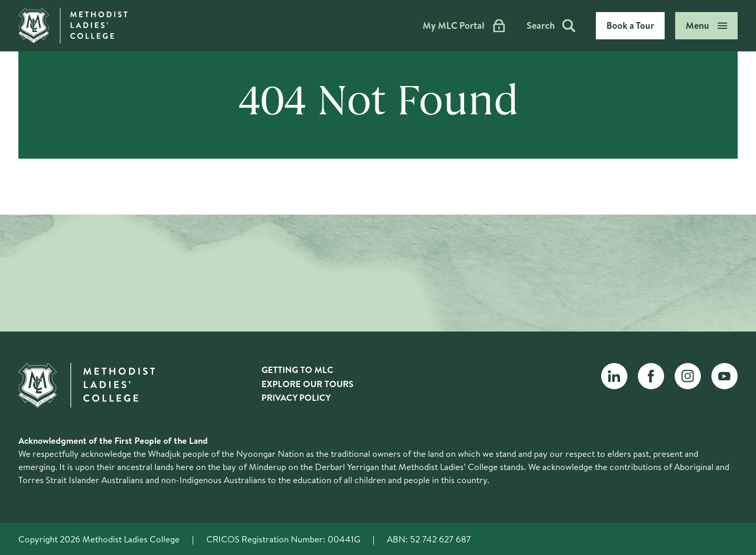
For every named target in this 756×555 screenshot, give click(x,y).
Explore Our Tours (307, 384)
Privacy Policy (296, 397)
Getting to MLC (297, 370)
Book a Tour (630, 25)
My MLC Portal (463, 26)
